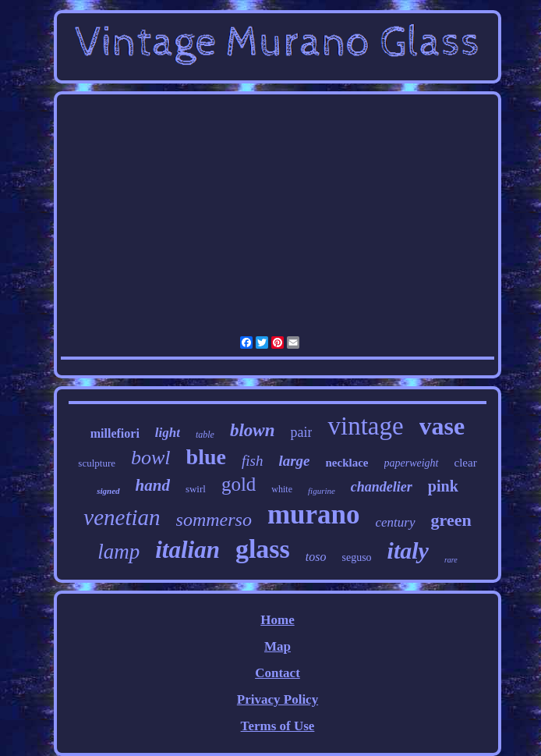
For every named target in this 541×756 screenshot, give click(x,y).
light (168, 433)
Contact (278, 673)
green (451, 520)
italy (408, 550)
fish (252, 461)
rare (451, 560)
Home (277, 620)
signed (108, 491)
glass (263, 549)
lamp (118, 552)
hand (153, 485)
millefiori (115, 433)
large (294, 461)
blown (253, 430)
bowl (151, 458)
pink (443, 486)
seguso (356, 557)
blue (206, 457)
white (282, 489)
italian (187, 550)
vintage (365, 426)
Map (278, 646)
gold (239, 484)
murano (314, 515)
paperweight (412, 463)
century (396, 522)
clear (466, 463)
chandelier (382, 487)
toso (316, 557)
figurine (322, 491)
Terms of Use (278, 726)
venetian (122, 517)
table (205, 435)
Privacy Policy (278, 699)
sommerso (214, 520)
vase (442, 426)
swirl (196, 489)
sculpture (97, 463)
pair (301, 432)
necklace (347, 463)
